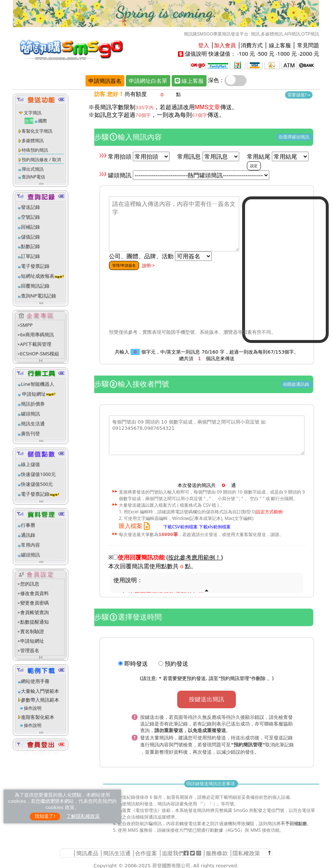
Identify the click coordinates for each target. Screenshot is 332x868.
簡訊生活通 (33, 424)
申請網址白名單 (148, 81)
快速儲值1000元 (38, 474)
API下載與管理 (36, 344)
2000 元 (309, 53)
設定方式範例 (269, 512)
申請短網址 (33, 394)
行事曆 (28, 525)
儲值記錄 (30, 237)
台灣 (29, 121)
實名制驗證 (32, 631)
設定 (254, 166)
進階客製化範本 (38, 717)
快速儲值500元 (37, 484)
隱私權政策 (246, 852)
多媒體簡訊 (33, 141)
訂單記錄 (30, 256)
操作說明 (33, 708)
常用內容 (30, 545)
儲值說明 (196, 53)
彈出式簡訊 (33, 169)
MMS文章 (207, 107)
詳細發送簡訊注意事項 (211, 782)
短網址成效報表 (43, 276)
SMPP (27, 325)
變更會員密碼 (34, 603)
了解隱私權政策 (83, 816)
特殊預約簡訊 (35, 150)
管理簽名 (30, 650)
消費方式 (252, 45)
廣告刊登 (30, 433)
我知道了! (45, 816)
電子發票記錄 (35, 266)
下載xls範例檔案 (215, 526)
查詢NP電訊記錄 (39, 296)
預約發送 (176, 664)
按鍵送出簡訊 (207, 699)
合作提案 (146, 852)
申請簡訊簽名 (105, 81)
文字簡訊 (33, 113)
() (195, 558)
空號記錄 (30, 217)
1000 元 (287, 53)
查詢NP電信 (33, 177)
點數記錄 (30, 246)
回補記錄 (30, 227)
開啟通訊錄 (297, 384)
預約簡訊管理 (235, 679)
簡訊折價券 (33, 404)
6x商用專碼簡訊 (37, 335)
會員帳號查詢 (34, 612)
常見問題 (308, 45)
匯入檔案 (136, 526)
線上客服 (280, 45)
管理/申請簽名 (124, 265)
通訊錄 (28, 535)
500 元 (266, 53)
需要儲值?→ (299, 95)
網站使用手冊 (35, 681)
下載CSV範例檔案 (180, 526)
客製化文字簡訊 (37, 131)
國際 (43, 121)
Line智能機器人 (38, 384)
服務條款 (217, 852)
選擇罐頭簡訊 (294, 137)
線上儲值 (30, 464)
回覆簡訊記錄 (35, 286)
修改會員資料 (34, 593)
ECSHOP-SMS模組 (40, 354)
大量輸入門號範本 (40, 691)
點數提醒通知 (34, 622)
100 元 (247, 53)
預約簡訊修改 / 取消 (41, 160)
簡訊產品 (87, 852)
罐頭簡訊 (30, 414)
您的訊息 (30, 584)
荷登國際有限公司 (171, 865)
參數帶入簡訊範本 (40, 700)
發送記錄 (30, 207)
